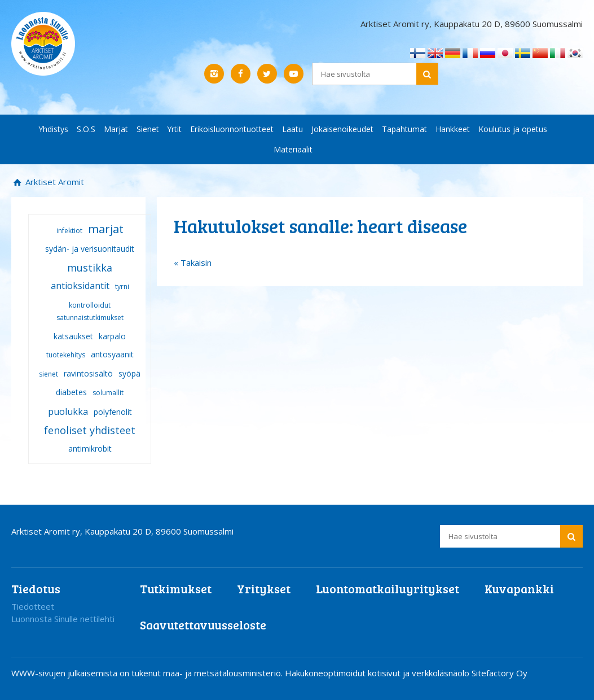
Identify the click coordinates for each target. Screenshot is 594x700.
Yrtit (175, 129)
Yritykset (264, 589)
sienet (49, 374)
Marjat (116, 129)
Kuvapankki (519, 589)
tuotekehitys (66, 355)
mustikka (90, 268)
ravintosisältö (88, 373)
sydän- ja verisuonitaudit (90, 249)
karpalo (112, 336)
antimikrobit (90, 449)
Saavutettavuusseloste (203, 625)
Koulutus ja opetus (513, 129)
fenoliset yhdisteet (90, 430)
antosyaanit (112, 354)
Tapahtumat (404, 129)
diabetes (71, 392)
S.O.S (86, 129)
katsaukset (73, 336)
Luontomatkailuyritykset (388, 589)
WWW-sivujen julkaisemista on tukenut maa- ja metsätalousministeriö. (148, 673)
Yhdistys (54, 129)
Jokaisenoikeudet (342, 129)
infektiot (69, 231)
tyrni (122, 286)
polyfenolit (113, 412)
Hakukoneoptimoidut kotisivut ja (347, 673)
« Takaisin (193, 262)
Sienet (148, 129)
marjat (106, 229)
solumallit (108, 393)
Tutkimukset (176, 589)
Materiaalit (293, 149)
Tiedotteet (33, 606)
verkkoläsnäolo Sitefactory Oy (470, 673)
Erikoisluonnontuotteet (232, 129)
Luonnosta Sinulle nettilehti (63, 619)
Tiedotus (36, 589)
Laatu (292, 129)
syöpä (129, 373)
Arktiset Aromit (54, 182)
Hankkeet (453, 129)
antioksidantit (80, 286)
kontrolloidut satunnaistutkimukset (90, 312)
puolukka (68, 412)
